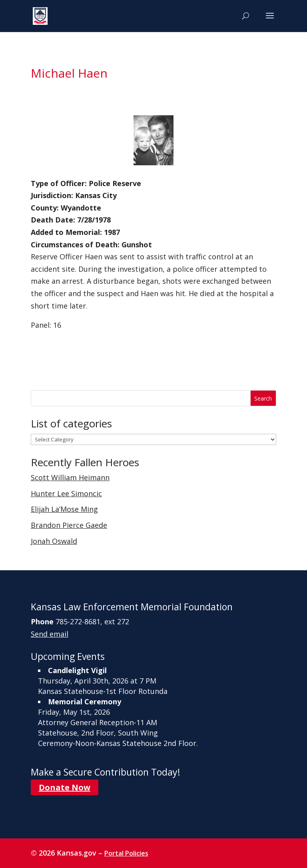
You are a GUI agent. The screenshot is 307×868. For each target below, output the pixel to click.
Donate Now (65, 787)
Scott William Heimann (70, 477)
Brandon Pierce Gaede (69, 525)
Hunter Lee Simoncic (66, 493)
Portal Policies (126, 853)
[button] (270, 21)
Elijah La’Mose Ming (64, 509)
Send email (50, 634)
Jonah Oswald (54, 541)
